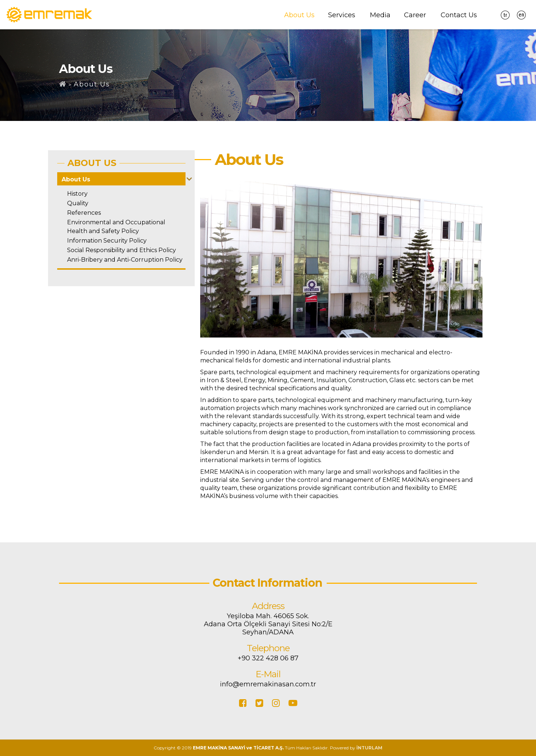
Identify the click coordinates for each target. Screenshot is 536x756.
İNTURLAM (369, 748)
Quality (78, 203)
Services (342, 15)
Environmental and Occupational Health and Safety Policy (116, 227)
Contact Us (459, 15)
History (77, 194)
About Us (299, 15)
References (84, 213)
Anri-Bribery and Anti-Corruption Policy (125, 260)
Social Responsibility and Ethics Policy (122, 250)
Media (380, 15)
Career (415, 15)
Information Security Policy (107, 241)
